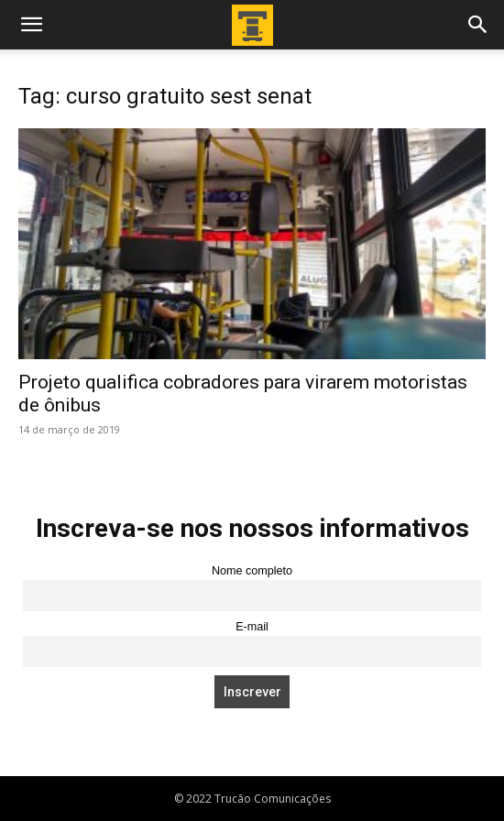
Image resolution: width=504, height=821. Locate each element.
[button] (31, 25)
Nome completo (252, 571)
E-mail (252, 627)
